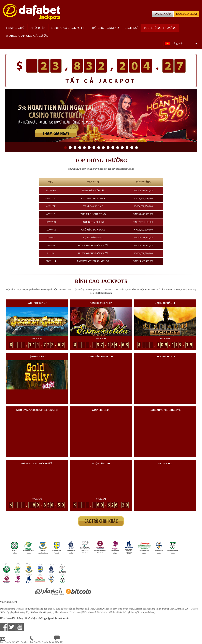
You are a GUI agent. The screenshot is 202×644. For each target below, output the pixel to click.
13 (122, 148)
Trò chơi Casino (105, 28)
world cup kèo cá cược (27, 36)
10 (108, 148)
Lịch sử (131, 28)
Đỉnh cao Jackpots (68, 28)
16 (137, 148)
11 (113, 148)
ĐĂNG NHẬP (163, 14)
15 (132, 148)
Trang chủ (15, 28)
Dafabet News (105, 293)
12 (118, 148)
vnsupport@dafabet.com (15, 639)
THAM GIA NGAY (187, 14)
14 (127, 148)
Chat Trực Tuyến (65, 639)
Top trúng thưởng (160, 28)
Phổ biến (38, 28)
